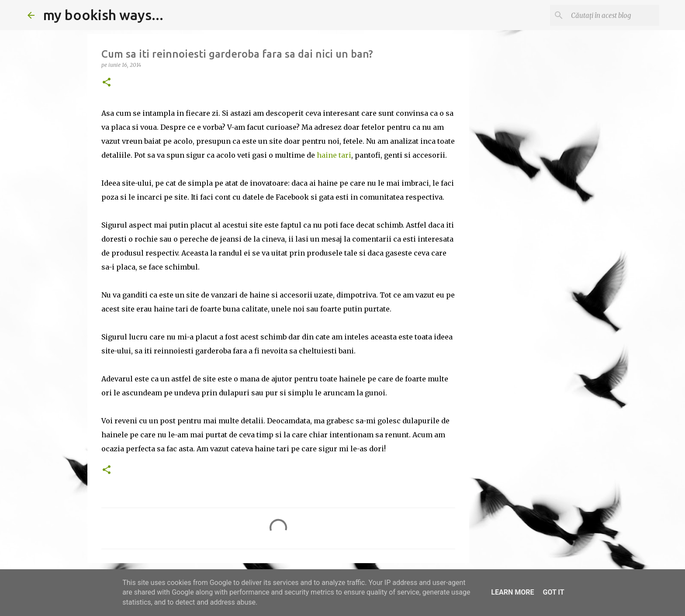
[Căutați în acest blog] (613, 15)
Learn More (512, 592)
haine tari (334, 155)
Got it (553, 592)
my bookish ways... (103, 15)
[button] (107, 83)
